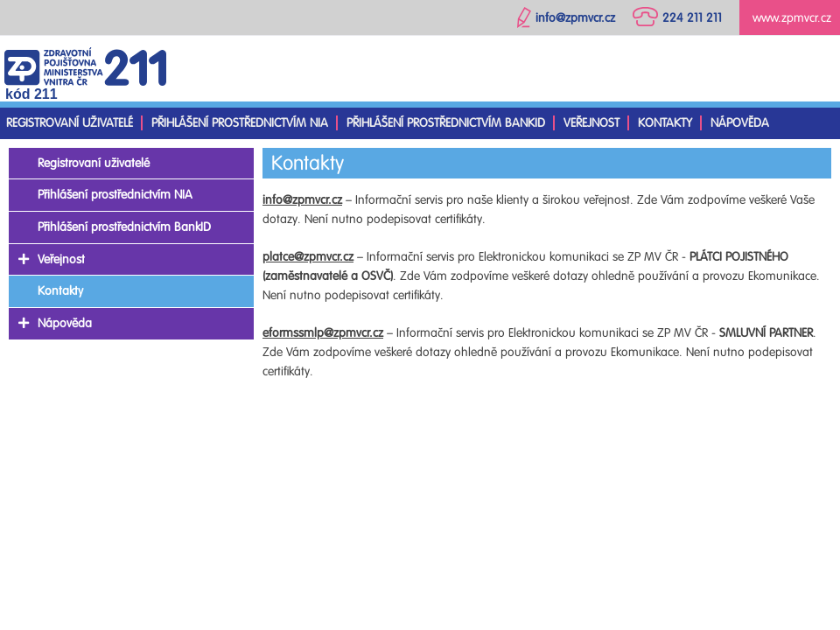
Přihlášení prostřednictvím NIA (240, 123)
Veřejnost (591, 123)
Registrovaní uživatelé (70, 123)
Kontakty (665, 123)
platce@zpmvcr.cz (308, 257)
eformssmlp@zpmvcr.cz (323, 333)
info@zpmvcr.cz (302, 200)
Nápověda (740, 123)
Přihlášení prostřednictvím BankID (446, 123)
